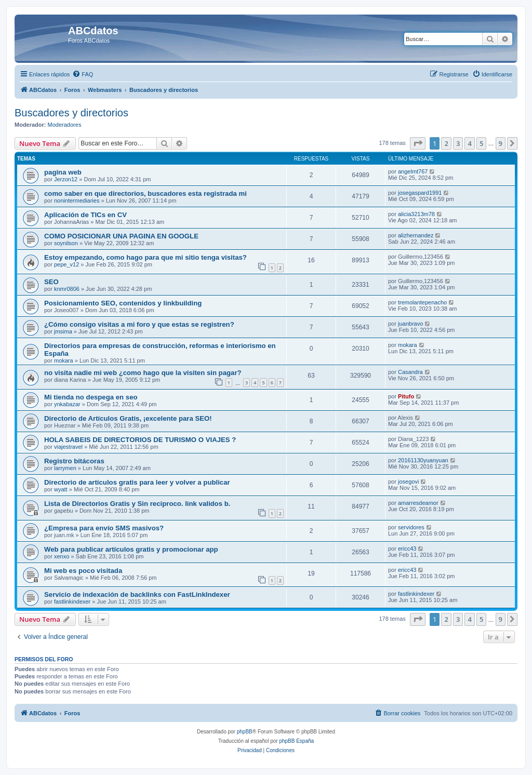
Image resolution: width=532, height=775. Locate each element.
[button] (418, 143)
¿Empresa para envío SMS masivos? (104, 528)
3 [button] (458, 143)
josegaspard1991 (420, 193)
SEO (51, 282)
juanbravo (410, 324)
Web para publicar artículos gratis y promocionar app (131, 549)
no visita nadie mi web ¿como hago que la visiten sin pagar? (143, 373)
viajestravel (68, 447)
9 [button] (501, 143)
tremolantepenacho (422, 302)
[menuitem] (83, 74)
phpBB (245, 732)
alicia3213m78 (416, 214)
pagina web (63, 172)
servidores (411, 527)
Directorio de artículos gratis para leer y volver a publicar (137, 482)
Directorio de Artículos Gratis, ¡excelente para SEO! (128, 418)
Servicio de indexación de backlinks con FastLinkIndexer (137, 594)
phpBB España (296, 741)
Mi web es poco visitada (83, 571)
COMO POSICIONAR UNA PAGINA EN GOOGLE (121, 236)
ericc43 (407, 549)
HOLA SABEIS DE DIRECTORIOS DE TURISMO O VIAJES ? (140, 440)
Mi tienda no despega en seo (91, 397)
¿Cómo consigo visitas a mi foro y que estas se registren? (139, 324)
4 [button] (469, 143)
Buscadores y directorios (71, 113)
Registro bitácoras (74, 461)
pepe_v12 (66, 264)
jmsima (63, 331)
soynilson (66, 243)
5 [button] (481, 143)
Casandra (410, 372)
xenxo (62, 556)
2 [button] (446, 143)
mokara (64, 360)
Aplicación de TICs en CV (85, 215)
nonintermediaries (77, 201)
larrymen (65, 468)
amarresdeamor (418, 503)
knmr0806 (67, 289)
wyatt (61, 489)
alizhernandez (416, 235)
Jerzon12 (66, 179)
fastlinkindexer (72, 602)
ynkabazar (67, 404)
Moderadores (65, 125)
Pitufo (406, 396)
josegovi (408, 482)
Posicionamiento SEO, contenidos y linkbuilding (123, 303)
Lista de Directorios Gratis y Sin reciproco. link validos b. (137, 504)
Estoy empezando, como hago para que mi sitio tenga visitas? (145, 257)
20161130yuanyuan (423, 460)
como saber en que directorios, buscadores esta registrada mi (145, 193)
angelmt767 (413, 171)
